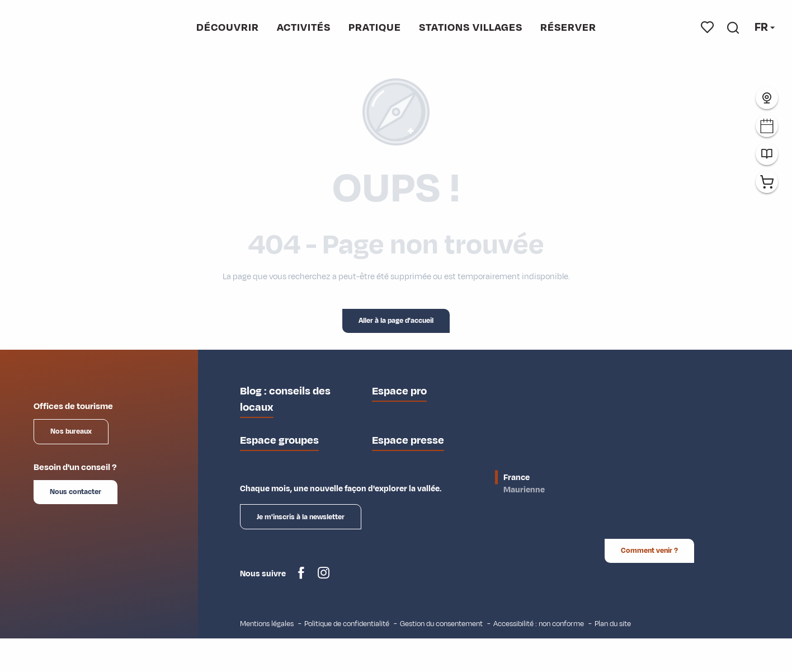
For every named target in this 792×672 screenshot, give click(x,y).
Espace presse (408, 440)
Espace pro (399, 391)
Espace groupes (279, 440)
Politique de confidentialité (347, 624)
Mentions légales (267, 624)
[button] (733, 27)
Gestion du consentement (441, 624)
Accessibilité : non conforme (539, 624)
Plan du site (613, 624)
